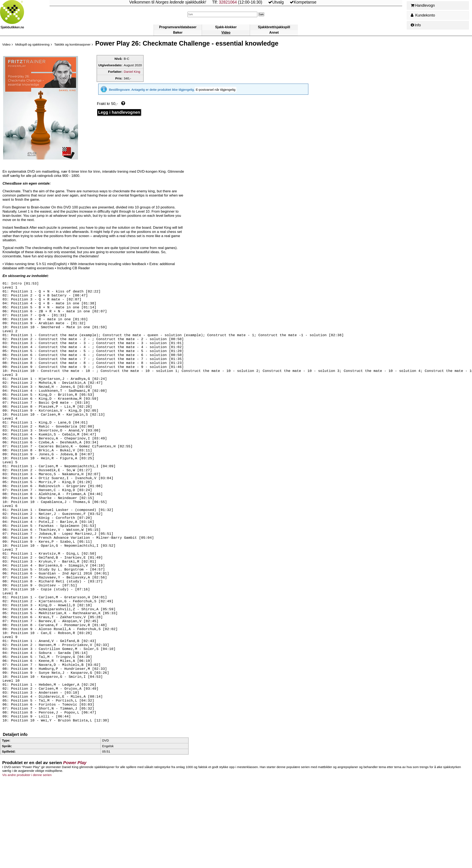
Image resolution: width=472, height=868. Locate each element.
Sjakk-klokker (226, 27)
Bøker (178, 33)
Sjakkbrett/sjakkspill (274, 27)
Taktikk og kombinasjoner (72, 44)
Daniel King (132, 72)
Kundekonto (423, 15)
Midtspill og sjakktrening (32, 44)
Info (416, 25)
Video (226, 33)
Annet (274, 33)
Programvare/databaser (178, 27)
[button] (216, 90)
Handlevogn (423, 5)
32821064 (228, 2)
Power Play (75, 855)
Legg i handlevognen (119, 112)
